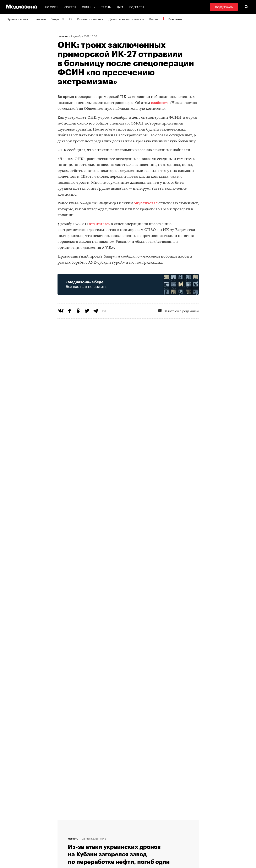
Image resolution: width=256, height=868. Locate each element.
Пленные (40, 19)
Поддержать (224, 7)
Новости (52, 7)
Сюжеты (70, 7)
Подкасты (137, 7)
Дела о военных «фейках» (126, 19)
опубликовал (146, 203)
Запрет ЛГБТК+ (61, 19)
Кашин (154, 19)
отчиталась (99, 224)
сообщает (160, 103)
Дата (120, 7)
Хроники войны (18, 19)
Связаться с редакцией (178, 311)
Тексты (106, 7)
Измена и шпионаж (90, 19)
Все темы (175, 19)
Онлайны (89, 7)
